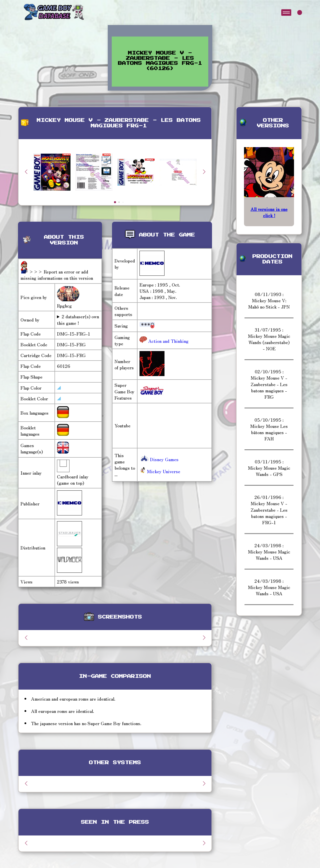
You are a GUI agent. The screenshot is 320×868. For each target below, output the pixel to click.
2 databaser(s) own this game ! (78, 320)
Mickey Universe (160, 471)
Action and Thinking (168, 341)
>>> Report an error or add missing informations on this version (57, 275)
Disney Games (159, 459)
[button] (204, 172)
